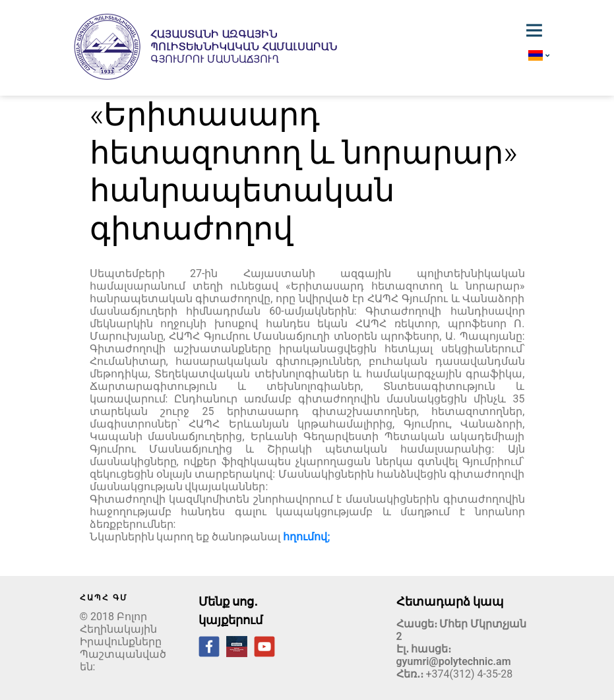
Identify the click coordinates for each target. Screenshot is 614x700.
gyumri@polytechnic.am (454, 661)
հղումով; (306, 537)
